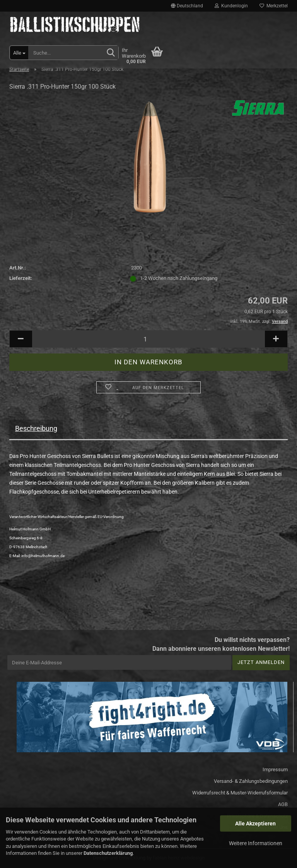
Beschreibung (36, 428)
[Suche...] (19, 53)
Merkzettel (274, 6)
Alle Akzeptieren (255, 823)
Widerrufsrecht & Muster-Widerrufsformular (240, 793)
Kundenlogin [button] (231, 6)
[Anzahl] (148, 339)
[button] (187, 6)
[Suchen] (111, 53)
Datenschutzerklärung (108, 853)
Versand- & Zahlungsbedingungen (251, 781)
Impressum (275, 769)
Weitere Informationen (256, 843)
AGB (283, 804)
